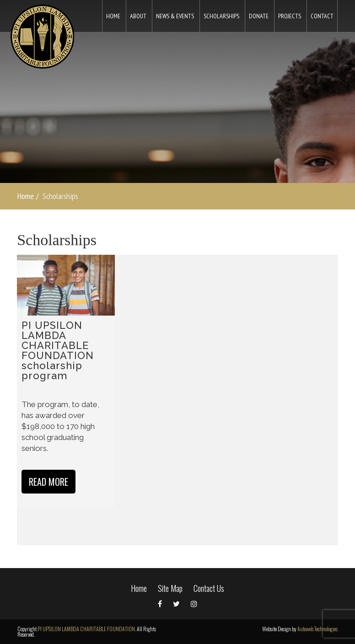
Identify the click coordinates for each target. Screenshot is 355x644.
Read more (48, 482)
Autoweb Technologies (317, 629)
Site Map (170, 588)
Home (26, 196)
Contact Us (209, 588)
